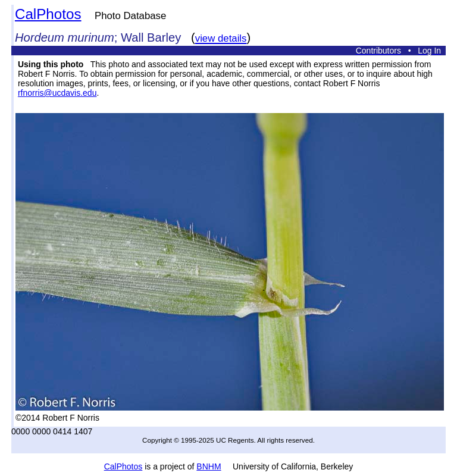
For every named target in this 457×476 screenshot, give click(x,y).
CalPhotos (48, 14)
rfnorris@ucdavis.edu (57, 93)
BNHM (209, 466)
